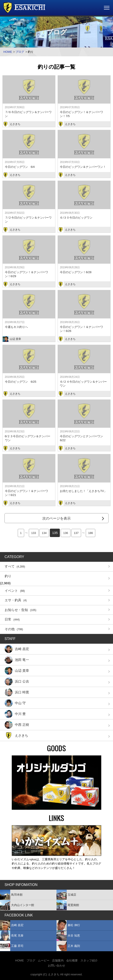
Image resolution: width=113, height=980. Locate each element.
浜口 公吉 (17, 681)
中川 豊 (15, 714)
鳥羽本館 (11, 895)
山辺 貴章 (17, 671)
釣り (8, 576)
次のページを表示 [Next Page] (56, 518)
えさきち (16, 736)
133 (34, 533)
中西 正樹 (17, 725)
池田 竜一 (17, 660)
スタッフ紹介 (89, 960)
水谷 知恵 (68, 936)
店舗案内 (58, 960)
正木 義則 (68, 946)
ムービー (44, 960)
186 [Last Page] (91, 533)
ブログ (20, 52)
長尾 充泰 (12, 936)
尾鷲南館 (68, 905)
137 (76, 533)
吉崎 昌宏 (17, 649)
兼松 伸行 (68, 925)
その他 (14, 629)
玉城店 (66, 895)
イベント (15, 591)
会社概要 (72, 960)
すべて (15, 566)
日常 (12, 619)
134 (44, 533)
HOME (8, 52)
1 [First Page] (21, 533)
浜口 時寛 (17, 692)
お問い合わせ (56, 966)
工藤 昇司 (12, 946)
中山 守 (15, 703)
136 (66, 533)
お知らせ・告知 (20, 610)
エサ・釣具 (16, 600)
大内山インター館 (17, 905)
